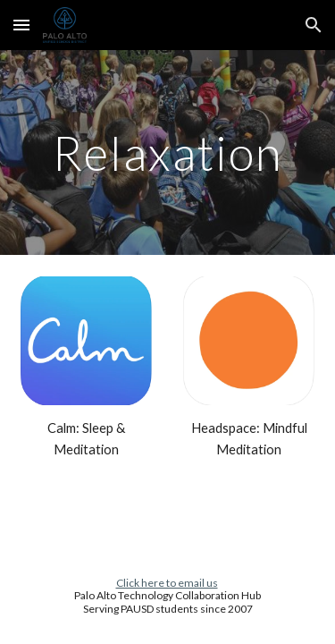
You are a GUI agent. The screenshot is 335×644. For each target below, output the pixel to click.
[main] (168, 153)
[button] (21, 25)
